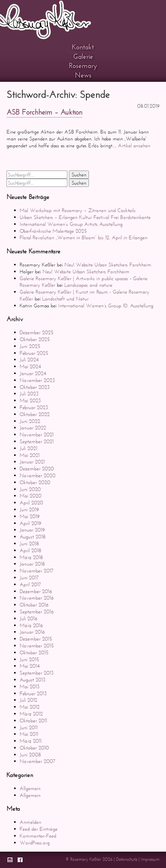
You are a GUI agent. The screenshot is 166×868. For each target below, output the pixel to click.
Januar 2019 (32, 530)
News (83, 75)
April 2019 (30, 523)
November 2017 (37, 571)
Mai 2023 (30, 400)
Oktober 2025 (35, 339)
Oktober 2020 (35, 482)
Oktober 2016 (34, 605)
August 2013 (33, 680)
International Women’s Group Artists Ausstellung (71, 224)
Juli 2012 (28, 700)
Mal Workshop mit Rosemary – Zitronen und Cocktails (78, 210)
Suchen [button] (79, 175)
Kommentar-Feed (38, 836)
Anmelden (30, 822)
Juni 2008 (30, 755)
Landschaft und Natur (65, 299)
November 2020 (38, 475)
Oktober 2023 (35, 387)
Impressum (150, 859)
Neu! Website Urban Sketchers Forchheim (108, 265)
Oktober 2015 (34, 652)
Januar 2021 (32, 462)
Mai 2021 (30, 455)
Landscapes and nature (88, 285)
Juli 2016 (28, 618)
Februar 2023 (34, 407)
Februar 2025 (34, 353)
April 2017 (30, 584)
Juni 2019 (29, 509)
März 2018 (31, 557)
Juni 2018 (29, 543)
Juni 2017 (29, 578)
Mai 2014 (30, 666)
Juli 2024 (29, 360)
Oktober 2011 (33, 721)
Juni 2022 (30, 421)
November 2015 (37, 646)
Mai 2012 (30, 707)
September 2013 (37, 673)
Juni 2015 (29, 659)
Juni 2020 (30, 489)
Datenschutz (127, 859)
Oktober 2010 (34, 748)
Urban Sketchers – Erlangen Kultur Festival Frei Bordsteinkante (85, 217)
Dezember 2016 (36, 591)
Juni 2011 (29, 727)
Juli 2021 (28, 448)
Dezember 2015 (36, 639)
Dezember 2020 (37, 469)
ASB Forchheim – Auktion (44, 112)
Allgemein (30, 788)
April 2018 (30, 550)
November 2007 (38, 761)
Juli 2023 (29, 394)
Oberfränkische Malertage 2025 (53, 231)
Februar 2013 (33, 693)
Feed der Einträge (39, 829)
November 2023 (37, 380)
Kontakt (83, 47)
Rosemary (83, 66)
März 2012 (31, 714)
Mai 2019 (30, 516)
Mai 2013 (30, 687)
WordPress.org (35, 843)
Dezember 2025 (37, 332)
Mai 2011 (29, 734)
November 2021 (37, 434)
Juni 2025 (30, 346)
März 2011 (31, 741)
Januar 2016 (32, 632)
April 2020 (31, 503)
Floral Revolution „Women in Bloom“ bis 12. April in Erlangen (83, 237)
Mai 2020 (31, 496)
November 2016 (37, 598)
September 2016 (37, 612)
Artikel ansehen (134, 145)
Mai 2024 (30, 366)
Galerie (83, 57)
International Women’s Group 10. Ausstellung (106, 306)
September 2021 (37, 441)
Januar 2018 (32, 564)
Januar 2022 (33, 428)
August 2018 (33, 537)
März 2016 (31, 625)
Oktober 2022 (35, 414)
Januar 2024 (33, 373)
